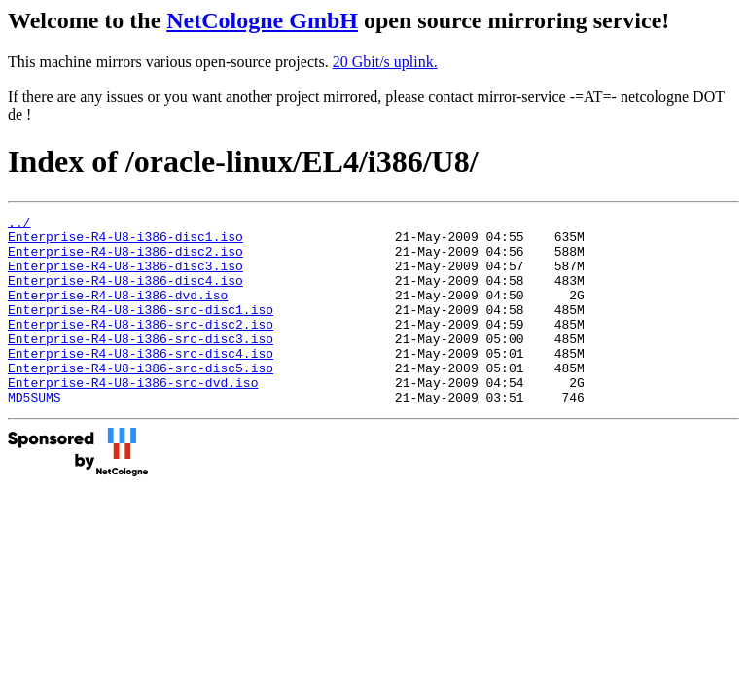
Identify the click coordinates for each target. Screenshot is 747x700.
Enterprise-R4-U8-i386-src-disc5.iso (141, 400)
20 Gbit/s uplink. (385, 62)
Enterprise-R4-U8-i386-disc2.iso (125, 260)
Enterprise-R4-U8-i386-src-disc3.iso (141, 365)
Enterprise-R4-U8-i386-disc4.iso (125, 295)
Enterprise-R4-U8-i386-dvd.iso (118, 312)
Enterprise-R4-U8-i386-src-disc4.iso (141, 382)
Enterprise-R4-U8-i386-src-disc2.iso (141, 347)
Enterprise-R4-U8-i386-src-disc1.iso (141, 330)
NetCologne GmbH (262, 20)
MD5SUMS (35, 435)
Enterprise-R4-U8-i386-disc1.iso (125, 242)
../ (19, 225)
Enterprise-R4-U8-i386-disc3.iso (125, 277)
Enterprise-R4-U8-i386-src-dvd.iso (133, 417)
